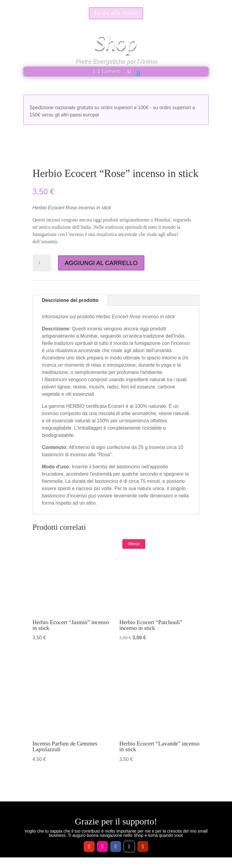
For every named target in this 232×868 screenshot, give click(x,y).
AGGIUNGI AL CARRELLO (101, 263)
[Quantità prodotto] (42, 263)
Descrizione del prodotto (70, 300)
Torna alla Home (116, 13)
